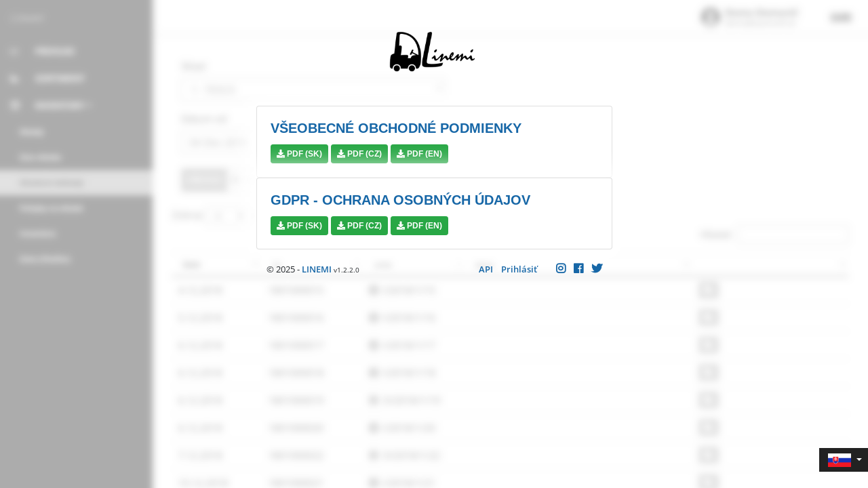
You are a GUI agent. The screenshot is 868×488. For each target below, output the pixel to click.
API (486, 269)
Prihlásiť (519, 269)
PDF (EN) (419, 154)
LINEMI (317, 269)
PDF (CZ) (359, 154)
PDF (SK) (299, 154)
